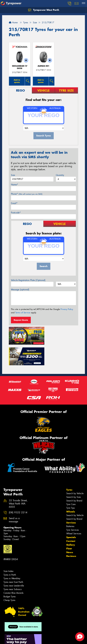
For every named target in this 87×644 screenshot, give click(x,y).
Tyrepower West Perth (44, 10)
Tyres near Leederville (14, 564)
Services (71, 501)
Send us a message (14, 498)
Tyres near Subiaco (13, 568)
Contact (71, 519)
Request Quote (21, 320)
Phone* (27, 194)
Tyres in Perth (10, 553)
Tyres (69, 468)
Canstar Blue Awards (13, 571)
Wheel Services (74, 512)
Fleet (69, 527)
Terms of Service (23, 313)
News (70, 531)
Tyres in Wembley (12, 557)
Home (13, 23)
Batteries (70, 505)
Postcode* (16, 213)
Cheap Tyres (9, 579)
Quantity (60, 175)
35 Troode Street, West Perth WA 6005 (18, 482)
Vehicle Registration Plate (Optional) (28, 280)
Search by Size (74, 475)
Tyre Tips (70, 486)
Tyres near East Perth (13, 560)
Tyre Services (73, 508)
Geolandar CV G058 (20, 67)
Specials (71, 516)
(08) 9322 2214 (18, 491)
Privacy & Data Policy (20, 637)
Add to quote (17, 81)
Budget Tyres (10, 575)
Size (13, 175)
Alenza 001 (43, 66)
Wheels (71, 490)
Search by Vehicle (75, 472)
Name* (14, 185)
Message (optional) (20, 290)
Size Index (8, 550)
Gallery (71, 523)
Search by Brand (74, 479)
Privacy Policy (67, 309)
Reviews (71, 534)
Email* (14, 203)
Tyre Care (71, 483)
